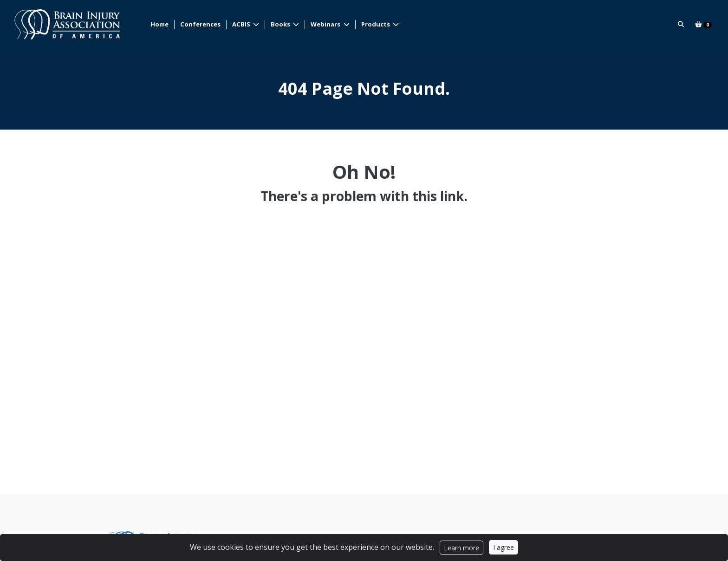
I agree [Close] (504, 547)
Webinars (326, 24)
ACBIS (242, 24)
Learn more (461, 548)
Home (159, 24)
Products (376, 24)
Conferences (200, 24)
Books (281, 24)
